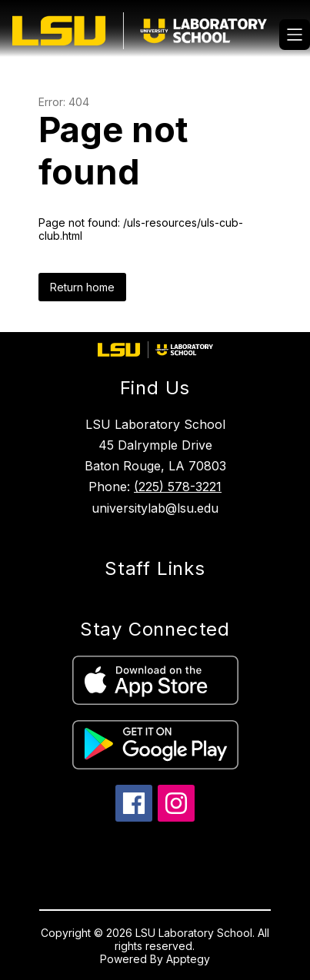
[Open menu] (295, 35)
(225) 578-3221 (178, 487)
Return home (82, 287)
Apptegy (188, 959)
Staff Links (155, 568)
